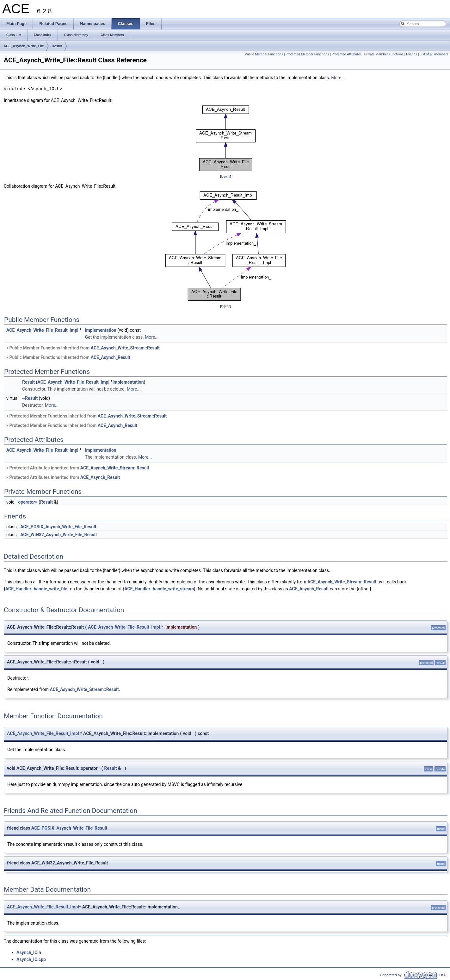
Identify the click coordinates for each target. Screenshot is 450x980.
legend (226, 176)
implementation (101, 330)
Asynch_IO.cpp (31, 959)
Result (57, 46)
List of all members (434, 54)
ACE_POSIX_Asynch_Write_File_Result (58, 527)
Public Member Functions (264, 54)
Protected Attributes (346, 54)
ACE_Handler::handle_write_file (36, 589)
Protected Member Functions (307, 54)
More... (338, 78)
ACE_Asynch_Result (111, 357)
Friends (412, 54)
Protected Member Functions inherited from (86, 416)
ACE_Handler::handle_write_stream (159, 589)
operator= (28, 502)
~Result (30, 398)
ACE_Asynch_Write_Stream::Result (125, 348)
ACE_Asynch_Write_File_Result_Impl (42, 330)
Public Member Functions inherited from (83, 348)
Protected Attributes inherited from (77, 468)
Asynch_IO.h (29, 952)
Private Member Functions (384, 54)
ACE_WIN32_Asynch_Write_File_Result (59, 535)
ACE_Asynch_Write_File (24, 46)
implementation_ (102, 450)
